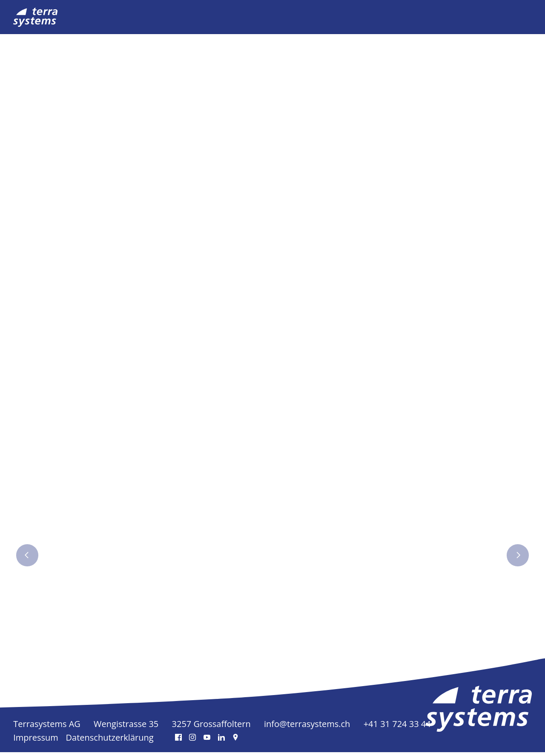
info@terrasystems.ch (307, 728)
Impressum (36, 741)
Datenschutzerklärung (110, 741)
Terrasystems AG (47, 728)
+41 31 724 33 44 (397, 728)
